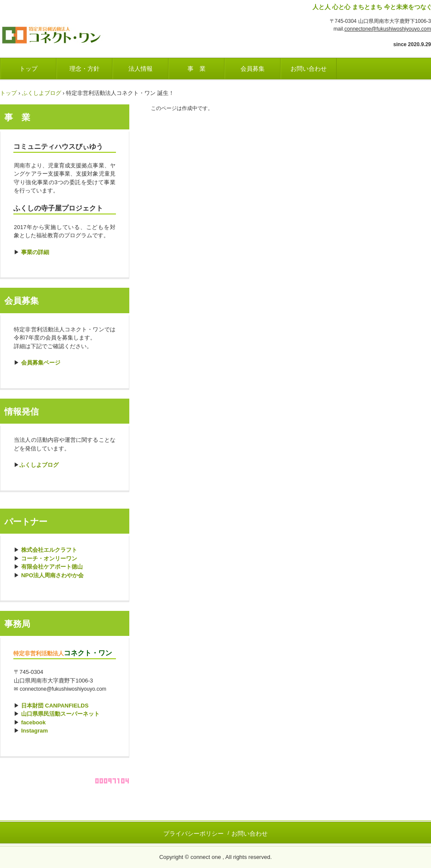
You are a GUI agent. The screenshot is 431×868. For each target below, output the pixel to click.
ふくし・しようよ (60, 33)
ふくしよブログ (42, 93)
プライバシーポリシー (194, 833)
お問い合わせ (309, 69)
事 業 (197, 69)
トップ (28, 69)
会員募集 (253, 69)
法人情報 (141, 69)
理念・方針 (84, 69)
